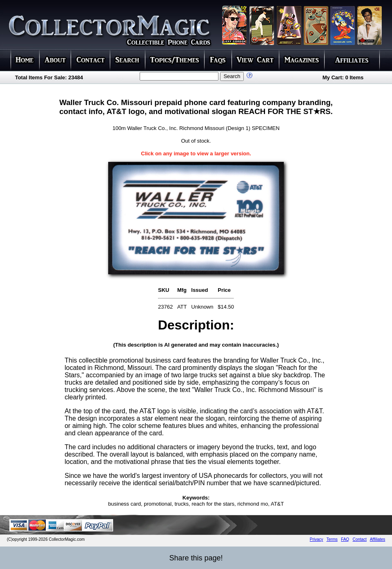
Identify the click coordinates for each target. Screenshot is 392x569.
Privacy (317, 539)
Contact (359, 539)
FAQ (345, 539)
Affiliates (378, 539)
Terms (332, 539)
